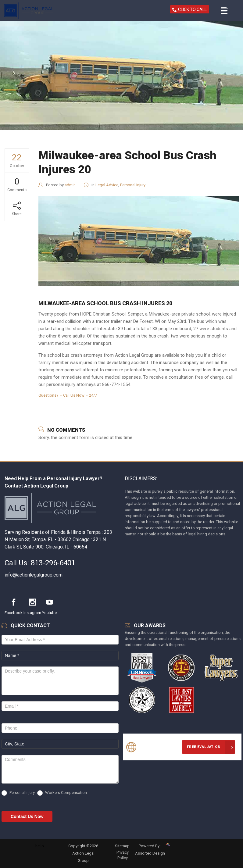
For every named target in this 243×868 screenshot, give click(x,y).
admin (70, 185)
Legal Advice (107, 185)
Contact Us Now (27, 816)
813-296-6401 (53, 563)
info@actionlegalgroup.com (34, 575)
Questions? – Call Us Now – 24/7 (68, 395)
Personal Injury (133, 185)
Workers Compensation (62, 793)
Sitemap (122, 846)
